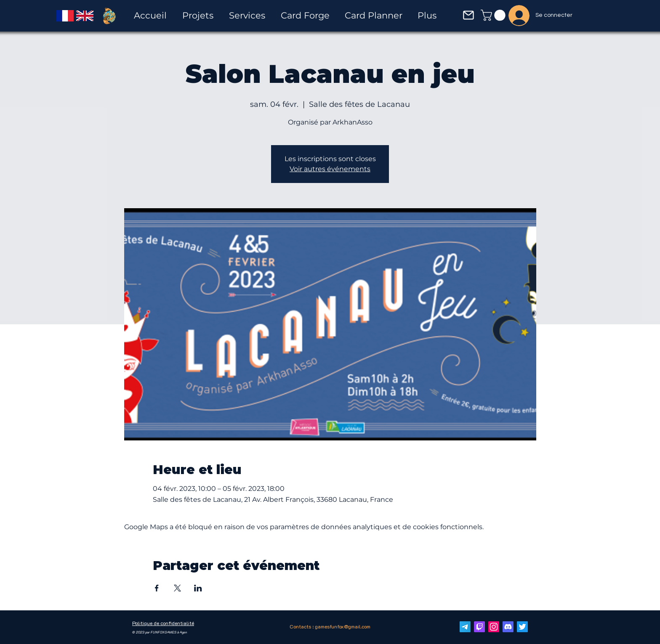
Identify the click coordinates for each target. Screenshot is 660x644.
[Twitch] (479, 627)
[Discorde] (508, 627)
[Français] (65, 16)
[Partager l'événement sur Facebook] (157, 588)
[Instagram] (494, 627)
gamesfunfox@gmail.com (343, 626)
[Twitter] (522, 627)
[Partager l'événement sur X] (177, 588)
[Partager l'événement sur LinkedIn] (198, 588)
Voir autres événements (330, 169)
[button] (468, 15)
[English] (85, 16)
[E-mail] (465, 627)
